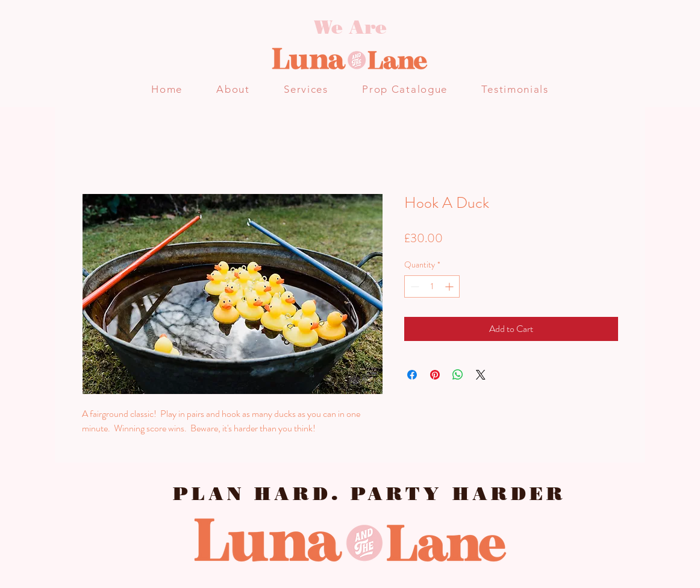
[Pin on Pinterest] (435, 375)
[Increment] (450, 286)
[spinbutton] (432, 286)
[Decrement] (414, 286)
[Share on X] (481, 375)
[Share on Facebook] (412, 375)
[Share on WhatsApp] (458, 375)
